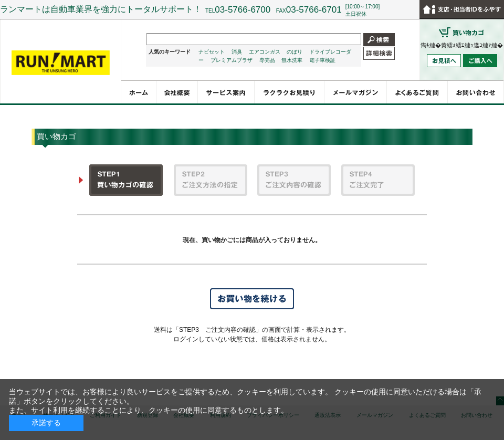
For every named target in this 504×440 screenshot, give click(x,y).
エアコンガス (265, 52)
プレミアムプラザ (232, 60)
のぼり (295, 52)
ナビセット (212, 52)
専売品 (267, 60)
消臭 (237, 52)
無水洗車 (292, 60)
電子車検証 (322, 60)
